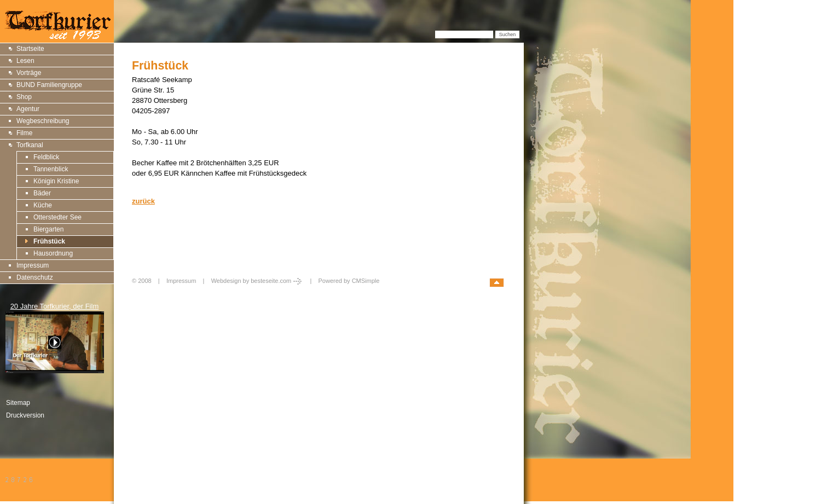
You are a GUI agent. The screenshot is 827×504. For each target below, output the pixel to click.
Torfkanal (30, 145)
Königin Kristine (56, 181)
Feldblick (46, 157)
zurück (143, 201)
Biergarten (48, 229)
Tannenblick (51, 169)
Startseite (30, 49)
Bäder (42, 193)
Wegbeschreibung (43, 121)
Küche (43, 205)
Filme (24, 133)
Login (141, 292)
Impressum (33, 265)
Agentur (28, 109)
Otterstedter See (57, 217)
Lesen (25, 61)
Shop (24, 97)
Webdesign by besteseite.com (258, 281)
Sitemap (18, 403)
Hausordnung (53, 253)
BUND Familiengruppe (49, 85)
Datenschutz (35, 277)
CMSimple (366, 281)
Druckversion (25, 415)
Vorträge (29, 73)
